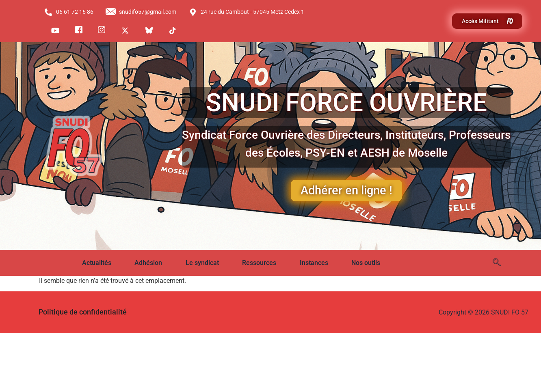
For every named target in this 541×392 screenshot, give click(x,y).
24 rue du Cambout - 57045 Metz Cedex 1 (247, 12)
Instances (314, 263)
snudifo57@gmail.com (141, 12)
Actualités (97, 263)
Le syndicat (202, 263)
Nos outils (366, 263)
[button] (102, 263)
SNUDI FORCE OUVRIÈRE (346, 102)
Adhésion (148, 263)
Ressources (259, 263)
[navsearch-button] (497, 263)
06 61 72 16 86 (68, 12)
